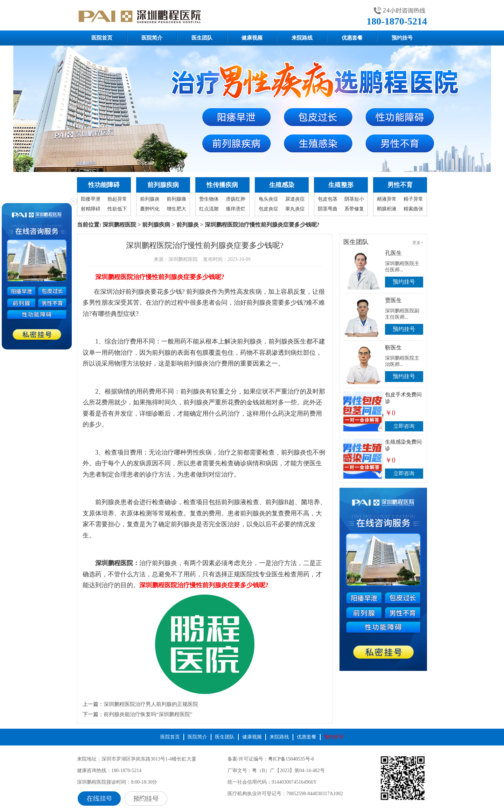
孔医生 (393, 253)
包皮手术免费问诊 (403, 398)
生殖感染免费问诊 (403, 445)
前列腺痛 (176, 199)
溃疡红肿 (236, 199)
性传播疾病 (222, 185)
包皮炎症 (268, 209)
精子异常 (413, 199)
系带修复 (354, 209)
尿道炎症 (295, 199)
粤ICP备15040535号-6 (291, 759)
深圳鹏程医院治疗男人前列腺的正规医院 (151, 704)
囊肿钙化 (150, 209)
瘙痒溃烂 (236, 209)
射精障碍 (91, 209)
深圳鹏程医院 (119, 225)
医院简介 (152, 38)
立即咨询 (404, 426)
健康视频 (252, 38)
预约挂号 (402, 38)
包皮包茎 (328, 199)
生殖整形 (341, 185)
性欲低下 (117, 209)
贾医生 (393, 300)
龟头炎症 (268, 199)
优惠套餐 (352, 38)
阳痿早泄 (91, 199)
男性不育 (400, 185)
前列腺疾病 (163, 185)
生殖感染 (282, 185)
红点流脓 (209, 209)
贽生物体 (209, 199)
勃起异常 (117, 199)
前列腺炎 (150, 199)
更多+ (418, 243)
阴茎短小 (354, 199)
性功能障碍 (104, 185)
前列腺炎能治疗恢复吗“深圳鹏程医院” (148, 714)
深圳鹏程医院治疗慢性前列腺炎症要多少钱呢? (160, 277)
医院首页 (102, 38)
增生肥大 (176, 209)
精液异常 (387, 199)
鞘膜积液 (387, 209)
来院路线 (302, 38)
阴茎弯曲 (328, 209)
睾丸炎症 (295, 209)
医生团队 (202, 38)
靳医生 (393, 348)
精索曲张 (413, 209)
